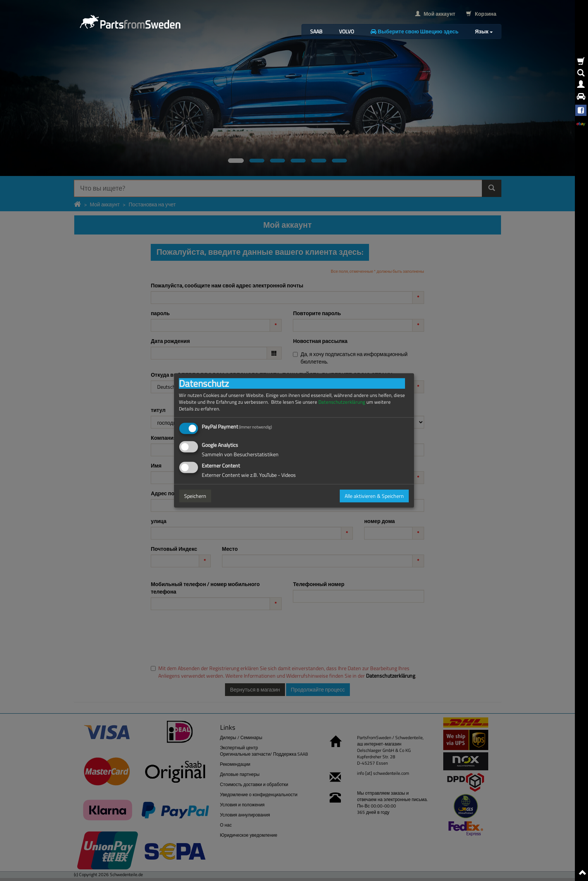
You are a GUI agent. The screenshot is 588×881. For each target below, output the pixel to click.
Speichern (195, 496)
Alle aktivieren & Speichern (374, 496)
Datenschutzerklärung (342, 402)
